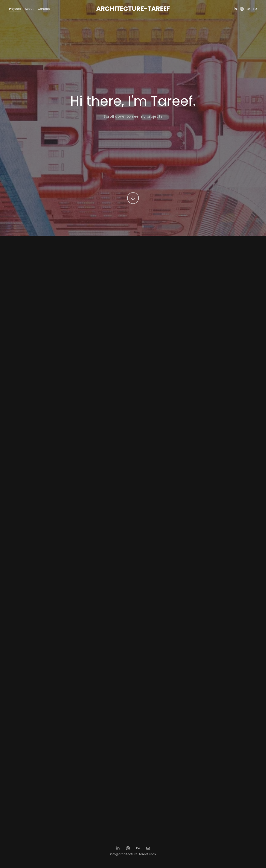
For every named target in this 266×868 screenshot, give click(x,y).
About (29, 9)
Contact (44, 9)
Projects (15, 9)
